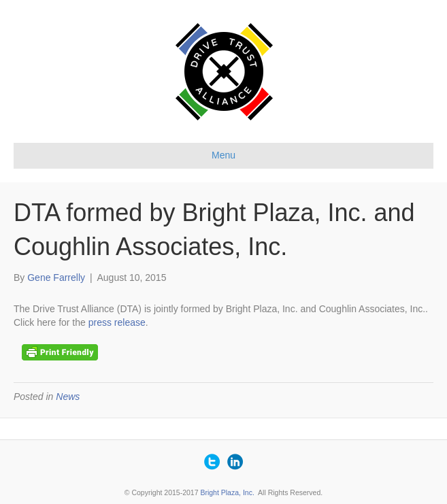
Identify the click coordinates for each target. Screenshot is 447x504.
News (68, 397)
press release (117, 322)
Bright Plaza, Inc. (227, 492)
